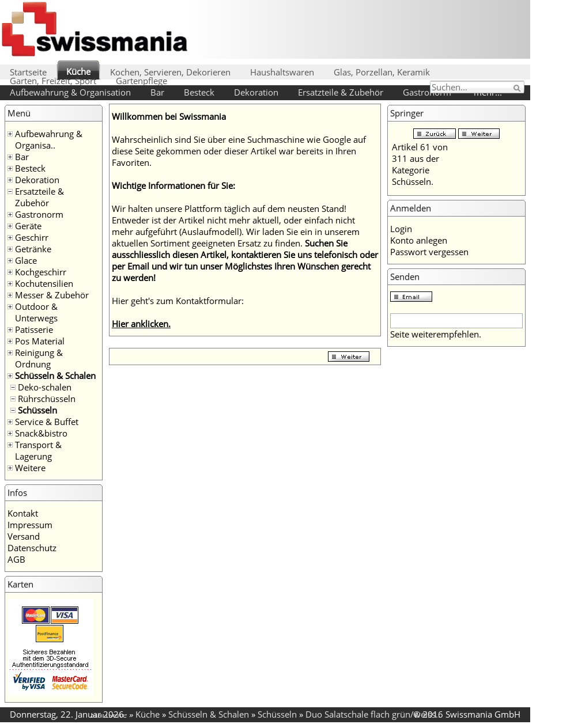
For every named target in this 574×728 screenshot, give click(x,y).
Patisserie (34, 329)
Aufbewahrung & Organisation (70, 92)
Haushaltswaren (282, 72)
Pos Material (40, 341)
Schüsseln (37, 410)
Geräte (28, 226)
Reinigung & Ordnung (39, 358)
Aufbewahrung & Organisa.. (49, 139)
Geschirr (32, 237)
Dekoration (256, 92)
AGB (16, 559)
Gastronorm (427, 92)
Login (401, 229)
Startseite (28, 72)
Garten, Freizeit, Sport (53, 81)
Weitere (30, 468)
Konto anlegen (419, 240)
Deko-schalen (45, 387)
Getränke (33, 249)
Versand (24, 536)
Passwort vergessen (429, 252)
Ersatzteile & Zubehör (341, 92)
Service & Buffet (47, 422)
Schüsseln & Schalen (55, 376)
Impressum (30, 525)
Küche (78, 71)
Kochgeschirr (41, 272)
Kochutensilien (44, 283)
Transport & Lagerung (38, 450)
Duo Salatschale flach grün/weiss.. (373, 714)
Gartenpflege (141, 81)
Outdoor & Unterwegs (36, 312)
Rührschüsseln (47, 399)
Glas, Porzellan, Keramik (382, 72)
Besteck (199, 92)
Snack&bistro (41, 433)
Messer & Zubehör (52, 295)
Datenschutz (32, 548)
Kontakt (23, 513)
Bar (157, 92)
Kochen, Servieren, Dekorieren (170, 72)
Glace (26, 260)
